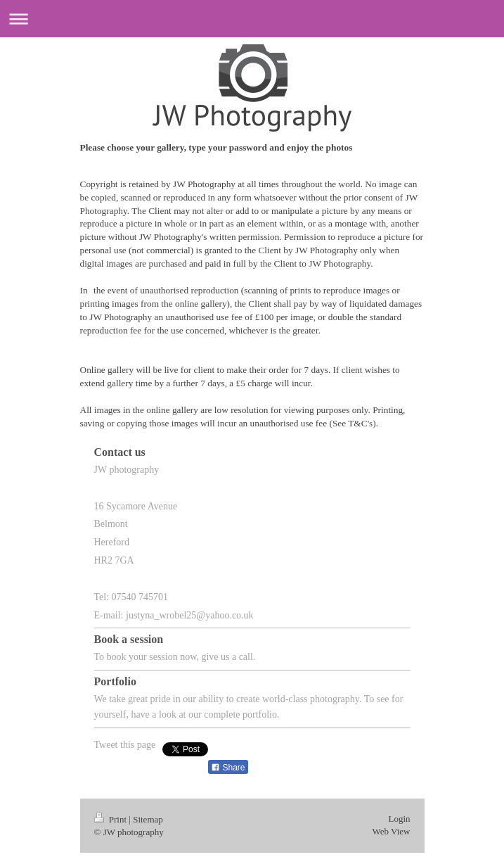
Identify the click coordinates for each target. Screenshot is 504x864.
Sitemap (148, 831)
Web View (392, 843)
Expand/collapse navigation (252, 19)
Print (112, 831)
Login (399, 830)
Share (228, 779)
